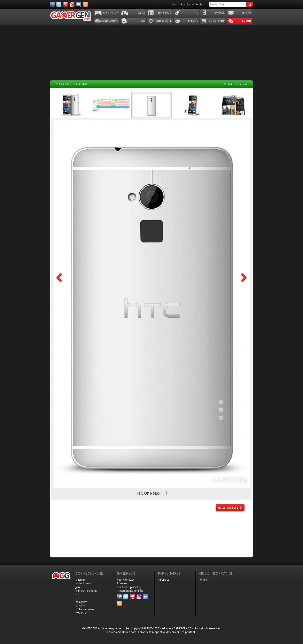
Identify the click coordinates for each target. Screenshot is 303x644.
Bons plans (217, 21)
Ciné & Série (164, 21)
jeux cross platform (86, 591)
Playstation (110, 13)
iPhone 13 (163, 580)
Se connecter (195, 4)
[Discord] (79, 4)
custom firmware (85, 609)
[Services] (85, 4)
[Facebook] (52, 4)
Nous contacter (125, 580)
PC (196, 13)
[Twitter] (59, 4)
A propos (122, 583)
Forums (203, 580)
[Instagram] (72, 4)
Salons (193, 21)
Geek (142, 21)
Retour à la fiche (238, 84)
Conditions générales (129, 587)
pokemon (81, 606)
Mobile (220, 13)
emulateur (81, 613)
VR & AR (246, 13)
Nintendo (165, 13)
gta (77, 594)
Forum (247, 21)
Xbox (142, 13)
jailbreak (80, 580)
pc (77, 598)
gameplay (81, 602)
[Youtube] (65, 4)
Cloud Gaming (109, 21)
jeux (78, 587)
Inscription (178, 4)
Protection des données (130, 591)
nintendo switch (84, 583)
